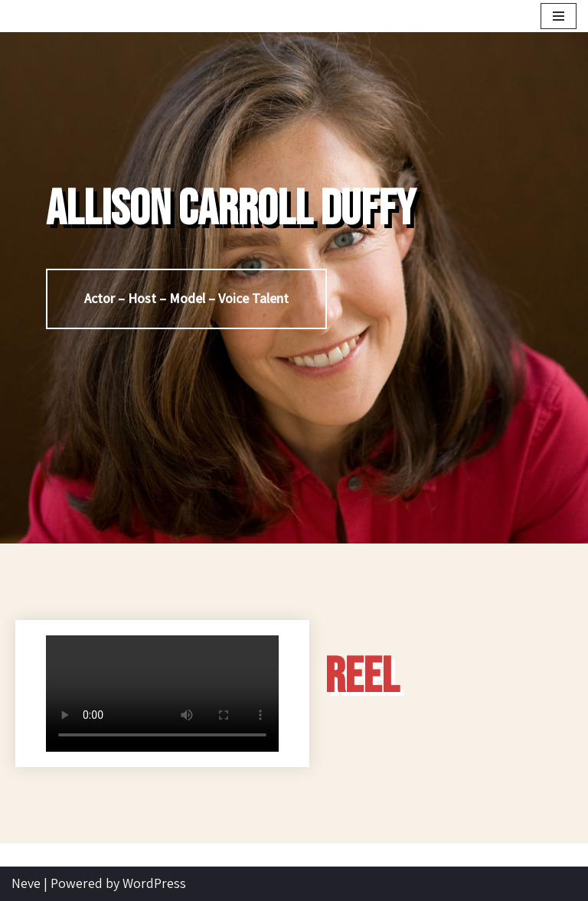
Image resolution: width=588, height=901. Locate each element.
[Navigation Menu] (559, 16)
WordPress (154, 883)
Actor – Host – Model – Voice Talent (186, 298)
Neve (26, 883)
